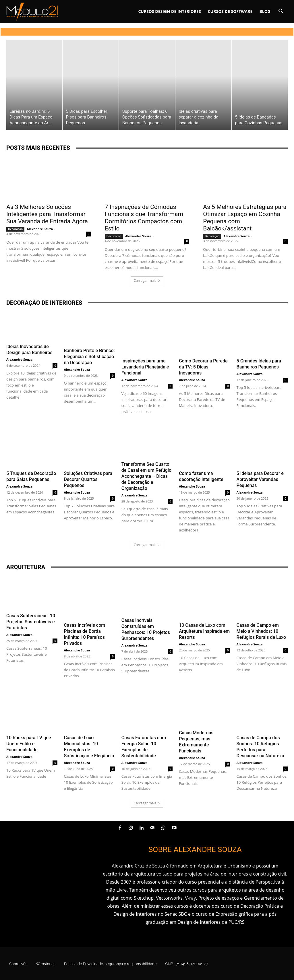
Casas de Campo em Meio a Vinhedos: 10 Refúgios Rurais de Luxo (261, 631)
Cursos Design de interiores (169, 11)
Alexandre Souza (40, 229)
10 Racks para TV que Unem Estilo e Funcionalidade (29, 744)
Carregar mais (147, 281)
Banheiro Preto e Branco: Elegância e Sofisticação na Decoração (89, 357)
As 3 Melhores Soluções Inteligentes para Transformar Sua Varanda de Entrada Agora (47, 214)
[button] (281, 12)
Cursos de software (230, 11)
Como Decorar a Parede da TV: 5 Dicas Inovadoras (203, 367)
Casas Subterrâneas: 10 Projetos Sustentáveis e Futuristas (31, 622)
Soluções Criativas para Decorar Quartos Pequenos (88, 479)
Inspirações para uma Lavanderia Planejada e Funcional (145, 367)
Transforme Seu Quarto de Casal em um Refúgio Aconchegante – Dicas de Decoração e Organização (146, 476)
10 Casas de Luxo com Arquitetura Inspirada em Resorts (204, 631)
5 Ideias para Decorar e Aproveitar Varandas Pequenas (260, 479)
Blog (265, 11)
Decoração (15, 229)
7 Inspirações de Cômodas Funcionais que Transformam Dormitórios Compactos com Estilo (144, 218)
